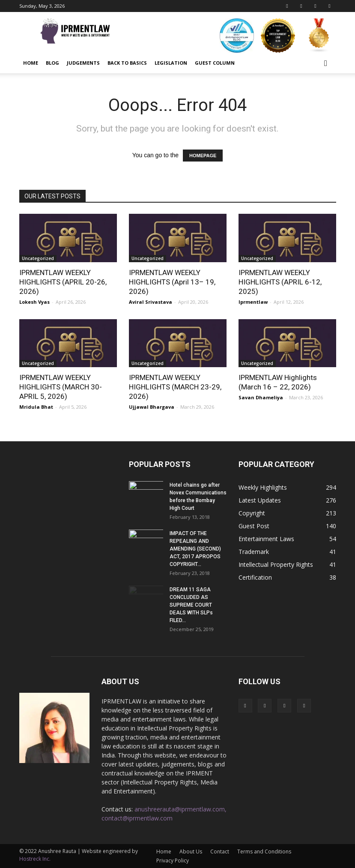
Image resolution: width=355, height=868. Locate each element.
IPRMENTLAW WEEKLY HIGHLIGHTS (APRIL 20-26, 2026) (63, 282)
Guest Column (215, 63)
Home (31, 63)
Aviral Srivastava (151, 302)
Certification (255, 577)
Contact (220, 852)
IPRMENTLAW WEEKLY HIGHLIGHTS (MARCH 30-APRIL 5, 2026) (61, 387)
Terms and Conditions (264, 852)
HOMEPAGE (203, 156)
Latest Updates (260, 500)
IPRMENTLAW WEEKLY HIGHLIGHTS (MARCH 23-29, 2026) (175, 387)
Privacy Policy (173, 861)
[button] (326, 63)
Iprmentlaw (253, 302)
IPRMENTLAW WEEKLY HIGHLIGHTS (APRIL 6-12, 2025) (280, 282)
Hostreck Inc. (35, 859)
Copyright (252, 513)
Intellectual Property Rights (276, 564)
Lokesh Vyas (34, 302)
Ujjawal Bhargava (152, 407)
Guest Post (254, 526)
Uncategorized (38, 258)
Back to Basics (127, 63)
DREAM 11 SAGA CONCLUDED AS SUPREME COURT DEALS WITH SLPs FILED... (191, 605)
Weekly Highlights (263, 487)
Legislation (171, 63)
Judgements (83, 63)
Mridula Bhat (36, 407)
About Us (191, 852)
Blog (52, 63)
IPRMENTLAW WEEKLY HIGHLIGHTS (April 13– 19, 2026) (172, 282)
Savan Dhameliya (261, 397)
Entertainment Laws (266, 539)
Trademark (254, 552)
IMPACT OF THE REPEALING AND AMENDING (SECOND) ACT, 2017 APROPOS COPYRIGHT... (195, 549)
